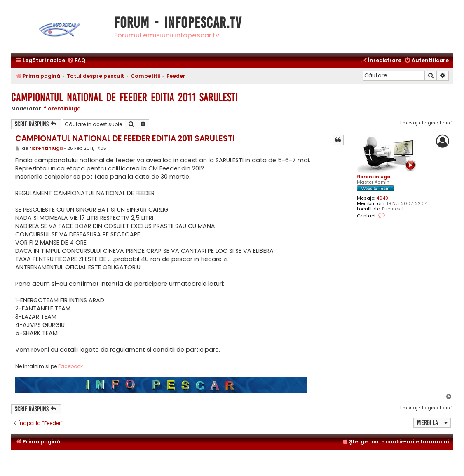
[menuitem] (76, 61)
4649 (382, 198)
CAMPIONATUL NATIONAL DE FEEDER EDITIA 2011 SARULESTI (124, 97)
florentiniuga (62, 108)
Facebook (70, 366)
